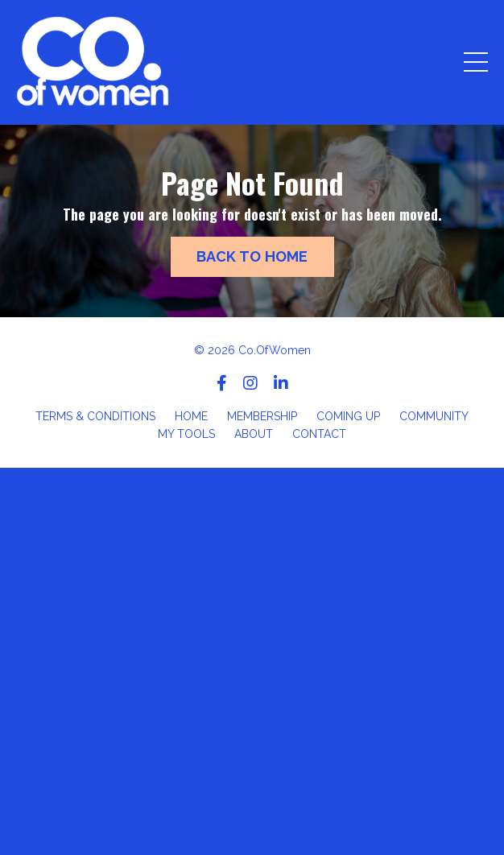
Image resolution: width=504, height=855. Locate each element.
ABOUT (254, 434)
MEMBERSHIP (262, 416)
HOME (191, 416)
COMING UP (348, 416)
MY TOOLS (186, 434)
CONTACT (319, 434)
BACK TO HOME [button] (252, 256)
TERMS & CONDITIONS (95, 416)
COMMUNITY (434, 416)
